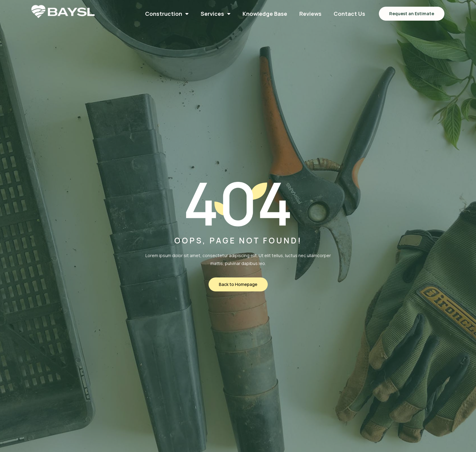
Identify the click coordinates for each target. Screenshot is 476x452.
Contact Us (349, 14)
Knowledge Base (265, 14)
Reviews (310, 14)
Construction (167, 14)
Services (216, 14)
